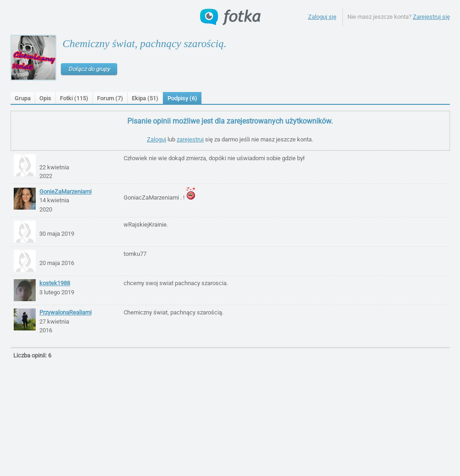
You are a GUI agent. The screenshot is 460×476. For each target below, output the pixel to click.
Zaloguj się (322, 17)
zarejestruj (190, 139)
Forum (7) (110, 98)
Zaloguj (157, 139)
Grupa (23, 98)
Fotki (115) (74, 98)
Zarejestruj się (431, 17)
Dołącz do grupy (89, 69)
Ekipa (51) (145, 98)
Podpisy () (182, 98)
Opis (45, 98)
